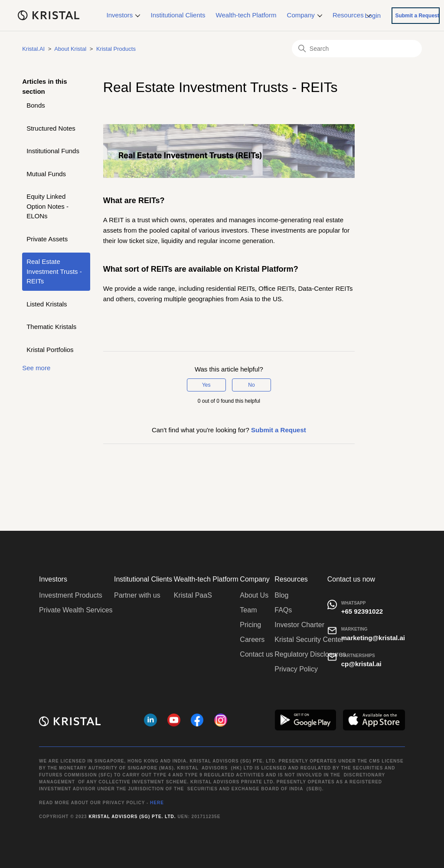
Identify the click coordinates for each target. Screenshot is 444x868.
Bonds (36, 105)
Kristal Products (116, 49)
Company (305, 15)
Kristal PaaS (193, 595)
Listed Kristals (47, 304)
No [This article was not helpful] (251, 385)
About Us (254, 595)
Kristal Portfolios (50, 350)
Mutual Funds (46, 174)
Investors (124, 15)
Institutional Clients (178, 15)
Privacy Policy (296, 669)
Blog (281, 595)
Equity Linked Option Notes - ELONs (47, 206)
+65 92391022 (362, 611)
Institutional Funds (53, 151)
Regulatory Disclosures (310, 654)
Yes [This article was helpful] (206, 385)
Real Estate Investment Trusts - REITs (54, 271)
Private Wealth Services (76, 610)
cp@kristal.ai (361, 664)
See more (36, 368)
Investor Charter (299, 625)
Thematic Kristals (51, 327)
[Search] (357, 49)
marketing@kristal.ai (373, 638)
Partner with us (137, 595)
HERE (157, 803)
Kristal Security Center (309, 639)
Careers (252, 639)
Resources (352, 15)
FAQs (283, 610)
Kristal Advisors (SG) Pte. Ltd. (132, 817)
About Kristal (70, 49)
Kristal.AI (33, 49)
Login (373, 15)
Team (248, 610)
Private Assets (47, 239)
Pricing (250, 625)
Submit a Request (417, 16)
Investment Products (71, 595)
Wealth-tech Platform (246, 15)
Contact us (256, 654)
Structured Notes (51, 128)
